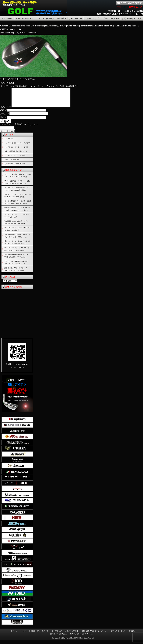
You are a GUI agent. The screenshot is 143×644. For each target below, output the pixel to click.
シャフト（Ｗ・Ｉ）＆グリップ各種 (16, 151)
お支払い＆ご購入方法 (12, 163)
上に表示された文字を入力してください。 (20, 128)
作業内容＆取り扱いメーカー (69, 18)
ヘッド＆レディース (25, 18)
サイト (3, 121)
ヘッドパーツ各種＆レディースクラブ (17, 146)
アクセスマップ (92, 18)
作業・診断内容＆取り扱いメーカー (16, 155)
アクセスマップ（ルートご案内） (16, 159)
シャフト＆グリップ (45, 18)
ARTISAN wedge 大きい (11, 29)
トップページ (7, 18)
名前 (3, 114)
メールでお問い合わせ (129, 3)
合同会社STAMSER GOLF (73, 642)
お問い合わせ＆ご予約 (132, 18)
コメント (6, 110)
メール (4, 117)
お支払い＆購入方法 (110, 18)
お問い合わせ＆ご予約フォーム (15, 167)
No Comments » (31, 33)
